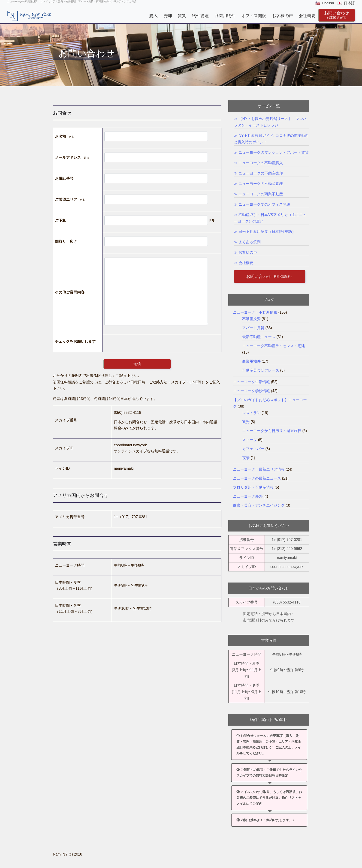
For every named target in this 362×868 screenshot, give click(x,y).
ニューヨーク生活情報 (251, 382)
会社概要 (307, 16)
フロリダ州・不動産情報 (253, 487)
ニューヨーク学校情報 (251, 391)
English (328, 3)
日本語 (349, 3)
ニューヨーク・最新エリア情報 (259, 469)
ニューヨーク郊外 (248, 496)
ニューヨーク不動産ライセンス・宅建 (274, 346)
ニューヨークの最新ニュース (257, 478)
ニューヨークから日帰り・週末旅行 (272, 431)
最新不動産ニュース (259, 337)
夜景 (246, 458)
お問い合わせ (337, 15)
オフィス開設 (254, 16)
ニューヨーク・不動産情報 (255, 312)
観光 (246, 422)
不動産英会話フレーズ (261, 370)
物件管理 (200, 16)
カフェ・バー (253, 449)
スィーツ (250, 440)
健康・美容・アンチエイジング (259, 505)
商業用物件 (225, 16)
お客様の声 (283, 16)
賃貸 (182, 16)
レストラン (251, 413)
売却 (168, 16)
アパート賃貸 (253, 328)
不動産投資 (251, 319)
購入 (154, 16)
